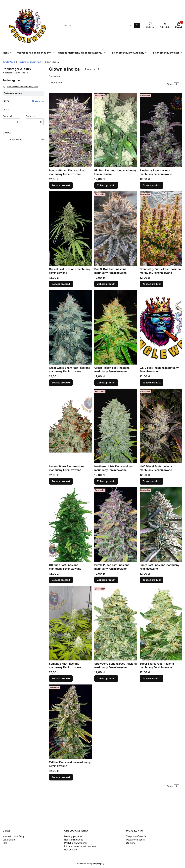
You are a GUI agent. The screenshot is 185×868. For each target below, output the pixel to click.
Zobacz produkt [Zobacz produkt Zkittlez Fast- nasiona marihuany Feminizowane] (61, 777)
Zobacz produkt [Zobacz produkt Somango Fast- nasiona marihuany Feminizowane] (61, 678)
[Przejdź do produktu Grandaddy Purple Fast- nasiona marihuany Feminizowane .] (161, 229)
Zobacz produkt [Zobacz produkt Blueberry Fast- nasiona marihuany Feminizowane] (152, 185)
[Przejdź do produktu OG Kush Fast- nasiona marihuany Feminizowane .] (70, 525)
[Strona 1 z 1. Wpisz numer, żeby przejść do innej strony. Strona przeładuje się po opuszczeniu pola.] (176, 84)
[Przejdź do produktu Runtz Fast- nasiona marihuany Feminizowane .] (161, 525)
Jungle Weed (9, 62)
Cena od (7, 116)
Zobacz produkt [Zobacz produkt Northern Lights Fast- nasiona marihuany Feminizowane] (106, 481)
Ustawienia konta (135, 840)
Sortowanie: (55, 76)
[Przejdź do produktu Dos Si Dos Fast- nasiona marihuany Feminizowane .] (116, 229)
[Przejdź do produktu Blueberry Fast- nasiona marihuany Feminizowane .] (161, 130)
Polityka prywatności (76, 843)
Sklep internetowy (89, 864)
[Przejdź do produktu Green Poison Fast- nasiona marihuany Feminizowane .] (116, 327)
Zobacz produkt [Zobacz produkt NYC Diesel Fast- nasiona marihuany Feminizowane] (152, 481)
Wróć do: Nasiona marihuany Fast (20, 87)
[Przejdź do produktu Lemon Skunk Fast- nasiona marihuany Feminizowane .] (70, 426)
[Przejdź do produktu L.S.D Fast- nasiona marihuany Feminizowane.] (161, 327)
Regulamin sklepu (74, 840)
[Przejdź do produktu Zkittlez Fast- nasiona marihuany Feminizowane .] (70, 722)
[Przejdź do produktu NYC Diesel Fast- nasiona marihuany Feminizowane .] (161, 426)
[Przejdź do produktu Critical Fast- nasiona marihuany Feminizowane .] (70, 229)
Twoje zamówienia (136, 836)
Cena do (30, 116)
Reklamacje (70, 850)
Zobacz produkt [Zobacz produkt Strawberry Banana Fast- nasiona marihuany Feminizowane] (106, 678)
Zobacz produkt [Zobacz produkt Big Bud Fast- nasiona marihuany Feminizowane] (106, 185)
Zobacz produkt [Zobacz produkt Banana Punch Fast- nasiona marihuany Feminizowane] (61, 185)
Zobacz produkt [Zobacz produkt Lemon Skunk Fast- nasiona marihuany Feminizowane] (61, 481)
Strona (170, 84)
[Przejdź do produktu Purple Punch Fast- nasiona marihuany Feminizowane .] (116, 525)
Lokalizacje (9, 840)
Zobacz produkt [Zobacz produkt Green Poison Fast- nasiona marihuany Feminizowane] (106, 383)
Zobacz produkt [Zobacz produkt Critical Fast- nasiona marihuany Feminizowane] (61, 284)
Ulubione (131, 843)
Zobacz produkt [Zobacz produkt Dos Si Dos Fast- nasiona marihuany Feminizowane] (106, 284)
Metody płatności (74, 836)
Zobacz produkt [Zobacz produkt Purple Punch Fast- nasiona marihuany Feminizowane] (106, 580)
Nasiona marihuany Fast (30, 62)
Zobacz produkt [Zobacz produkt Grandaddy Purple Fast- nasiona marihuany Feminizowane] (152, 284)
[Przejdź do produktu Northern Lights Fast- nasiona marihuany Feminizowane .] (116, 426)
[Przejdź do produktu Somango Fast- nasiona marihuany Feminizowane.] (70, 623)
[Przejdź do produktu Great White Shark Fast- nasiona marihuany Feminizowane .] (70, 327)
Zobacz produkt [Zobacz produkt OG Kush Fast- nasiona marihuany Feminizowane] (61, 580)
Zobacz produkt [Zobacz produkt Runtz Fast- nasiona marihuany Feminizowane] (152, 580)
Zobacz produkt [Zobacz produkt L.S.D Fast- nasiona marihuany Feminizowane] (152, 383)
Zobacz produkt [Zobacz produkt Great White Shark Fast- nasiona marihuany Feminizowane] (61, 383)
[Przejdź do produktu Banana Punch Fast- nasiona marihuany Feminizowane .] (70, 130)
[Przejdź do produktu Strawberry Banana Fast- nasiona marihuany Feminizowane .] (116, 623)
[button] (137, 26)
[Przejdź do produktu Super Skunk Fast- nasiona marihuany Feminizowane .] (161, 623)
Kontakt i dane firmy (14, 836)
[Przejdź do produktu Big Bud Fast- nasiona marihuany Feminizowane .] (116, 130)
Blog (5, 843)
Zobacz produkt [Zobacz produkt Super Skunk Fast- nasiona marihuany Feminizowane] (152, 678)
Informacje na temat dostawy (80, 846)
